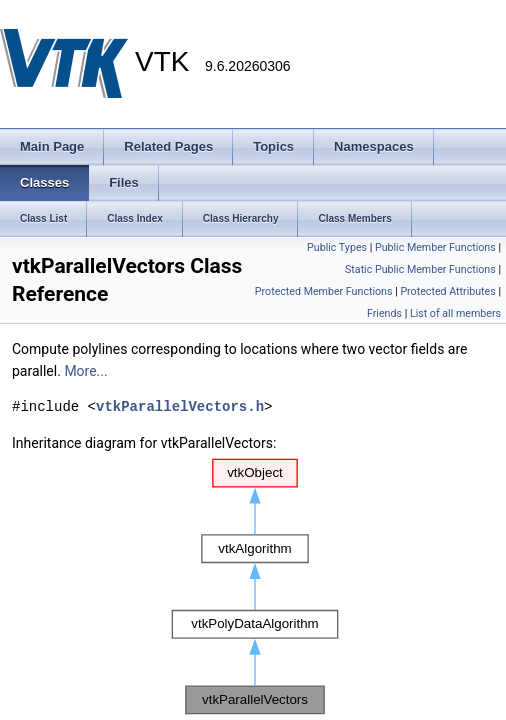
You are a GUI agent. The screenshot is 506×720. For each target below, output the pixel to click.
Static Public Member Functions (420, 269)
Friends (384, 313)
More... (85, 371)
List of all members (455, 313)
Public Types (337, 247)
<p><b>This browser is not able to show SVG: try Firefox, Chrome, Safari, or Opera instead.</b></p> (255, 587)
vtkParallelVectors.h (180, 406)
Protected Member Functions (324, 291)
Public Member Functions (435, 247)
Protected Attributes (447, 291)
